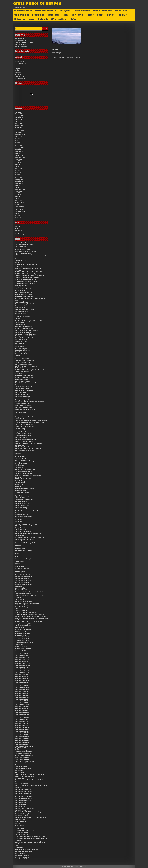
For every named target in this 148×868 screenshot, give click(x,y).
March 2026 (18, 114)
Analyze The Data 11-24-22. (24, 577)
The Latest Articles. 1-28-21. (24, 803)
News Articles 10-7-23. (22, 667)
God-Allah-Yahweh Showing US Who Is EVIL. (29, 622)
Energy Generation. (21, 528)
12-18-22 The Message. (22, 359)
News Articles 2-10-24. (22, 684)
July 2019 (18, 216)
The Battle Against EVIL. (23, 503)
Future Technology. (21, 530)
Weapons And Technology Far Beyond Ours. (29, 543)
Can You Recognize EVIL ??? (24, 460)
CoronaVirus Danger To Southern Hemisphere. (30, 422)
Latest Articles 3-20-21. (22, 637)
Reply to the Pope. (78, 15)
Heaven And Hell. (20, 325)
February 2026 (19, 116)
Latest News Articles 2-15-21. (24, 643)
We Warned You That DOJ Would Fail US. (28, 850)
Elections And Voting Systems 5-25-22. (27, 603)
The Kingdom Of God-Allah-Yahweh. (26, 330)
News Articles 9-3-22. (22, 744)
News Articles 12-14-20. (22, 676)
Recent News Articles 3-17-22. (24, 761)
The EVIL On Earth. (21, 507)
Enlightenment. (20, 323)
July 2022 (18, 161)
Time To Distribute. (21, 821)
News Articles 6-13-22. (22, 710)
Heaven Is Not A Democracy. (24, 327)
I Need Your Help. (20, 430)
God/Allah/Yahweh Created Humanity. (27, 281)
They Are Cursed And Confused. (25, 310)
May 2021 (17, 174)
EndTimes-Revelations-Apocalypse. (26, 366)
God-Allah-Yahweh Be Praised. (23, 11)
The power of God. (21, 306)
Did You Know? (20, 599)
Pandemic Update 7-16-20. (23, 434)
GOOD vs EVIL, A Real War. (24, 479)
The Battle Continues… (22, 438)
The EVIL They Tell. (21, 509)
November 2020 (19, 185)
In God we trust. (20, 291)
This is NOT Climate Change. (24, 441)
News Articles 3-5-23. (22, 692)
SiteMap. (73, 19)
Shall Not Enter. (20, 498)
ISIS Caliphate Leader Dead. (24, 293)
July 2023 (18, 138)
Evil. (16, 556)
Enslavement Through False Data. (26, 605)
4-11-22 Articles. (20, 571)
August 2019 (18, 214)
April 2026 (18, 112)
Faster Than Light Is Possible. (24, 426)
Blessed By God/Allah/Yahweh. (25, 360)
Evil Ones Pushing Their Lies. (24, 471)
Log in (17, 228)
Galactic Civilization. (21, 611)
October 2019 (19, 210)
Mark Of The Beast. (21, 646)
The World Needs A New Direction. (26, 439)
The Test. (18, 513)
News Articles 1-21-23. (22, 652)
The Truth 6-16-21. (21, 810)
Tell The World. (20, 778)
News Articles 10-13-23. (22, 660)
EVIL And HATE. (20, 466)
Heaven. (96, 11)
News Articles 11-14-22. (22, 669)
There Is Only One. (21, 308)
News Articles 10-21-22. (22, 663)
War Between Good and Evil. (24, 517)
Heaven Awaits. (20, 428)
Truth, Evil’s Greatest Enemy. (24, 407)
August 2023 (18, 136)
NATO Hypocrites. (21, 650)
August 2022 (18, 159)
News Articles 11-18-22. (22, 673)
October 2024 (19, 118)
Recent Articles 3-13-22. (22, 757)
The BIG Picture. (20, 541)
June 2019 (18, 217)
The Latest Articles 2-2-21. (23, 789)
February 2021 (19, 180)
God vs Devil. (19, 368)
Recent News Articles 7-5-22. (24, 763)
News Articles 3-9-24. (22, 693)
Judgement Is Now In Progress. (25, 488)
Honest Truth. (19, 485)
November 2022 (19, 153)
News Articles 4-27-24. (22, 697)
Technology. (111, 15)
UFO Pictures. (19, 825)
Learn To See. (19, 644)
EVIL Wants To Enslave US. (24, 473)
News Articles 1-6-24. (22, 656)
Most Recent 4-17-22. (22, 379)
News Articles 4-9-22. (22, 699)
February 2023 (19, 148)
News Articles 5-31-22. (22, 708)
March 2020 (18, 200)
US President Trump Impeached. (25, 846)
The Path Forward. (21, 804)
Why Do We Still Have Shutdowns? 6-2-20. (28, 449)
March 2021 (18, 178)
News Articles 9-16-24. (22, 739)
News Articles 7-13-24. (22, 729)
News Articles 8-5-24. (22, 735)
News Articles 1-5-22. (22, 654)
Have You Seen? (20, 628)
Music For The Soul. (53, 15)
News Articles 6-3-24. (22, 722)
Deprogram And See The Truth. (25, 462)
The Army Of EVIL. (21, 392)
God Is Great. (19, 266)
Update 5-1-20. (20, 829)
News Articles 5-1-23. (22, 703)
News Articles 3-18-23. (22, 686)
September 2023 (20, 135)
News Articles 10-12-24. (22, 658)
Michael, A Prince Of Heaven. (24, 328)
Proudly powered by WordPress (70, 866)
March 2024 (18, 123)
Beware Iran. (19, 586)
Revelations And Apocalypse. (24, 390)
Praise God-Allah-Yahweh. (23, 754)
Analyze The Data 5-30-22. (23, 579)
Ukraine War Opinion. (22, 827)
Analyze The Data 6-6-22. (23, 582)
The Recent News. (21, 806)
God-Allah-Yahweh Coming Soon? (26, 613)
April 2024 (18, 121)
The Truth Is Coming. (22, 816)
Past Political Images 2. (22, 750)
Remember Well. (20, 771)
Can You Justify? (20, 588)
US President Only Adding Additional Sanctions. (30, 836)
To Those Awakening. (22, 311)
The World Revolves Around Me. (25, 338)
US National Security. (22, 835)
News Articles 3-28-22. (22, 688)
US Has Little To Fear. (22, 833)
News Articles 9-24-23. (22, 742)
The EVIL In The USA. (22, 784)
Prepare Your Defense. (22, 492)
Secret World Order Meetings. (24, 776)
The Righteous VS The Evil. (24, 336)
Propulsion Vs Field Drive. (23, 436)
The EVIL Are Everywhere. (23, 398)
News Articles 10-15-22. (22, 661)
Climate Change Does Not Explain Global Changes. (31, 421)
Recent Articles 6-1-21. (22, 759)
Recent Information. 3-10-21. (24, 387)
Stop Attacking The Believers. (24, 500)
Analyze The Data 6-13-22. (23, 581)
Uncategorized (19, 76)
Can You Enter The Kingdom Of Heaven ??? (29, 321)
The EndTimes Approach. (23, 396)
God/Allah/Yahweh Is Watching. (25, 283)
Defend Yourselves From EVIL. (25, 362)
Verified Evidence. (21, 313)
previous (56, 49)
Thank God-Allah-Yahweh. (23, 302)
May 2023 (17, 142)
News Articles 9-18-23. (22, 740)
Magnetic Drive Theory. (22, 432)
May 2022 (17, 165)
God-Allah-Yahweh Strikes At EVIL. (26, 279)
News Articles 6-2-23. (22, 716)
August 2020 (18, 191)
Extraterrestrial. (19, 19)
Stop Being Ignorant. (22, 501)
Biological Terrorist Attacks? (24, 417)
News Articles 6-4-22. (22, 724)
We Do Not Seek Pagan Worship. (25, 409)
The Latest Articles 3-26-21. (24, 791)
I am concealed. (107, 11)
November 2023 (19, 131)
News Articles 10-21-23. (22, 665)
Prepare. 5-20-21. (20, 385)
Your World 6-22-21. (21, 859)
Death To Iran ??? (21, 261)
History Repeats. (20, 483)
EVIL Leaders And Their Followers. (26, 470)
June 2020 (18, 195)
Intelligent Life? (20, 549)
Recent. (17, 494)
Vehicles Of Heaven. (21, 342)
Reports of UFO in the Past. (24, 550)
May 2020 (17, 197)
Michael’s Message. (38, 15)
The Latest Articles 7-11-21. (24, 797)
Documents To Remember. (23, 601)
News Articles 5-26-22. (22, 705)
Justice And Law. (20, 490)
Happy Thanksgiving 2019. (23, 287)
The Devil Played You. (22, 505)
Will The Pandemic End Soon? (24, 451)
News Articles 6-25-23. (22, 718)
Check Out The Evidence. (23, 590)
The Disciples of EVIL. (22, 394)
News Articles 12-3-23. (22, 680)
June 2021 (18, 172)
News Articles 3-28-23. (22, 690)
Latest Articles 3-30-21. (22, 639)
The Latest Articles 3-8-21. (23, 793)
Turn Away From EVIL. (22, 515)
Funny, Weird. (19, 609)
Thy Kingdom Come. (21, 340)
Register (17, 226)
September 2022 (20, 157)
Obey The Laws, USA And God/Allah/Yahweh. (29, 383)
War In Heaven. (20, 343)
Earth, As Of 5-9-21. (21, 464)
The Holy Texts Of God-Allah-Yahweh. (27, 511)
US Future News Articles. (59, 19)
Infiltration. (18, 486)
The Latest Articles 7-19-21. (24, 799)
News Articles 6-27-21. (22, 720)
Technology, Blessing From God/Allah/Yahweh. (30, 537)
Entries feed (18, 230)
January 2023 (19, 150)
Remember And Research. (23, 769)
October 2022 (19, 155)
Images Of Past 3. (21, 631)
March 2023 (18, 146)
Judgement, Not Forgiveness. (24, 296)
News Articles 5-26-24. (22, 707)
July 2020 (18, 193)
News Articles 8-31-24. (22, 733)
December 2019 (19, 206)
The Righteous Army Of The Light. (26, 334)
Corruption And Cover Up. (23, 594)
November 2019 (19, 208)
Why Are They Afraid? (22, 447)
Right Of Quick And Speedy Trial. (25, 496)
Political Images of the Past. (24, 752)
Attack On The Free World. (23, 584)
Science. (89, 15)
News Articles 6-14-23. (22, 712)
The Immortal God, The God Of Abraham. (28, 304)
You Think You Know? (22, 857)
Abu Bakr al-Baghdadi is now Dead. (26, 251)
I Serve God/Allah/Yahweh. (23, 289)
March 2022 (18, 168)
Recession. (18, 765)
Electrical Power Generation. (24, 424)
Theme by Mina (82, 866)
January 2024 (19, 127)
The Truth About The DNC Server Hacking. (28, 812)
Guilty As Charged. (21, 481)
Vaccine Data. (19, 848)
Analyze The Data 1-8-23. (23, 575)
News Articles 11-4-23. (22, 675)
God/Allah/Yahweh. (65, 11)
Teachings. (100, 15)
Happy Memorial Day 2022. (23, 624)
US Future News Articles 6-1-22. (25, 831)
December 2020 (19, 184)
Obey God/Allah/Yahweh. (23, 381)
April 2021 (18, 176)
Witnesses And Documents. (24, 851)
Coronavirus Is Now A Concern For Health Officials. (31, 592)
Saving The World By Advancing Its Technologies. (31, 774)
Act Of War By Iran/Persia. (23, 253)
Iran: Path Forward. (121, 11)
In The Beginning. (21, 635)
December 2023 (19, 129)
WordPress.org (19, 234)
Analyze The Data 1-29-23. (23, 573)
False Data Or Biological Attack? (25, 607)
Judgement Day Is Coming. (24, 295)
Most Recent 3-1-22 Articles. (24, 648)
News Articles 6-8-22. (22, 725)
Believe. (18, 259)
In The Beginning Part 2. (23, 633)
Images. (31, 19)
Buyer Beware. (20, 419)
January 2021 (19, 182)
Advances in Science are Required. (26, 524)
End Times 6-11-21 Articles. (24, 364)
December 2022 (19, 152)
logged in (63, 58)
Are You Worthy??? (21, 456)
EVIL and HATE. (20, 468)
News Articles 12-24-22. (22, 678)
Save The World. (43, 19)
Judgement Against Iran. (21, 15)
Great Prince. (19, 374)
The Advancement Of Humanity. (25, 539)
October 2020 (19, 187)
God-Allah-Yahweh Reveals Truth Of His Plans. (30, 272)
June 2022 (18, 163)
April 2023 (18, 144)
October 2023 (19, 133)
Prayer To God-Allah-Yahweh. (24, 755)
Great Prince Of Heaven (42, 3)
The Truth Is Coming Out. (23, 814)
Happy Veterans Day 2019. (23, 626)
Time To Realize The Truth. (23, 406)
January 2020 (19, 204)
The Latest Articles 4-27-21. (24, 795)
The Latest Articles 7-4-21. (23, 801)
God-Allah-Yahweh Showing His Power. (27, 278)
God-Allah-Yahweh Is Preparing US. (46, 11)
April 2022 (18, 167)
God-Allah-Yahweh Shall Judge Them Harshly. (29, 276)
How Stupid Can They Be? (23, 532)
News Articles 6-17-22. (22, 714)
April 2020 (18, 199)
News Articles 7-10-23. (22, 727)
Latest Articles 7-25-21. (22, 641)
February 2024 (19, 125)
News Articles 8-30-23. (22, 731)
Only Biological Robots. (22, 748)
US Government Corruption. (24, 559)
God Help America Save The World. (26, 264)
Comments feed (19, 232)
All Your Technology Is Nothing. (25, 526)
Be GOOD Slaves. (21, 458)
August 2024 (18, 120)
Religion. (65, 15)
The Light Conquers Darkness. (25, 400)
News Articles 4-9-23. (22, 701)
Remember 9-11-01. (21, 767)
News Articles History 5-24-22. (24, 746)
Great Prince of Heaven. (22, 65)
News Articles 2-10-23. (22, 682)
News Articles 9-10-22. (22, 737)
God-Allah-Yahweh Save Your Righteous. (28, 274)
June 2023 (18, 140)
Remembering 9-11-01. (22, 389)
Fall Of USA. (19, 263)
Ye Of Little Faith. (20, 853)
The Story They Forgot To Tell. (24, 808)
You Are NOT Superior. (22, 855)
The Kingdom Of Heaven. (23, 332)
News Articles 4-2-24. (22, 695)
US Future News (20, 78)
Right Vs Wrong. (20, 772)
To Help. (18, 823)
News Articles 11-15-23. (22, 671)
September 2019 (20, 212)
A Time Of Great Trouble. (23, 249)
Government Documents (82, 11)
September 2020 (20, 189)
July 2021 (18, 170)
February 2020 (19, 202)
